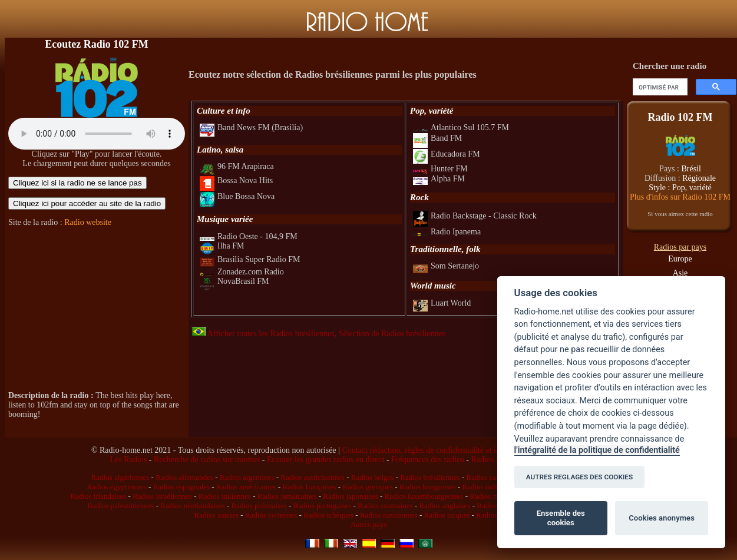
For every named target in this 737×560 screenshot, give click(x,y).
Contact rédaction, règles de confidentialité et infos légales (438, 450)
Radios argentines (247, 477)
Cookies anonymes (662, 518)
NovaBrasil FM (234, 281)
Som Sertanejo (446, 266)
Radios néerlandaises (192, 506)
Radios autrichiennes (313, 477)
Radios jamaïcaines (287, 496)
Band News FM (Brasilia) (251, 127)
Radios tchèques (328, 515)
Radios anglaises (444, 506)
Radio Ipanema (447, 232)
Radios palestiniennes (120, 506)
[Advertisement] (97, 309)
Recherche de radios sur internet (207, 460)
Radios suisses (217, 515)
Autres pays (369, 524)
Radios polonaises (259, 506)
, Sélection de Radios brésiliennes (390, 334)
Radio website (88, 222)
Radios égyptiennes (116, 487)
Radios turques (447, 515)
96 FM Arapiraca (237, 166)
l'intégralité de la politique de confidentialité (597, 450)
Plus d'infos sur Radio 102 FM (680, 197)
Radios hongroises (428, 487)
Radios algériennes (120, 477)
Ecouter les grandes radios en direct (325, 460)
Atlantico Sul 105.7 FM (461, 127)
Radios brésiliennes (430, 477)
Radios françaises (309, 487)
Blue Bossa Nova (237, 196)
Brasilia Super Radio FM (250, 259)
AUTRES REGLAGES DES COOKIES (580, 477)
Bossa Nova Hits (236, 180)
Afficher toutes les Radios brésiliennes (263, 334)
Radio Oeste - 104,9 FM (249, 236)
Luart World (442, 303)
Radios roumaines (385, 506)
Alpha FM (439, 179)
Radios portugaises (323, 506)
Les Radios (129, 460)
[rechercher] (659, 87)
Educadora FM (447, 154)
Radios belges (373, 477)
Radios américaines (246, 487)
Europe (680, 259)
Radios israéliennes (162, 496)
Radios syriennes (271, 515)
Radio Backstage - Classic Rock (475, 216)
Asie (680, 273)
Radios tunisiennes (389, 515)
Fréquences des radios (428, 460)
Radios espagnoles (181, 487)
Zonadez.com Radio (242, 272)
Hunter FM (440, 169)
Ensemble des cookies (561, 518)
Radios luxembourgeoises (424, 496)
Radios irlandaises (98, 496)
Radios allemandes (184, 477)
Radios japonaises (351, 496)
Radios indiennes (488, 487)
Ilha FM (222, 246)
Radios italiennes (225, 496)
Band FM (437, 138)
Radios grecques (368, 487)
